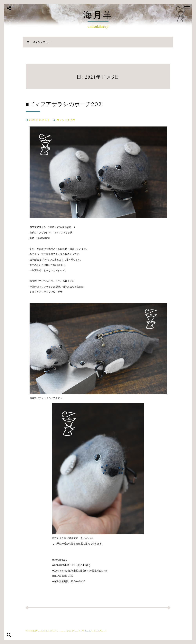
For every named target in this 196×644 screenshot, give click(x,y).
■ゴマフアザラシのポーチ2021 (65, 104)
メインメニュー (39, 42)
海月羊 (98, 15)
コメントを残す (66, 120)
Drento (88, 631)
